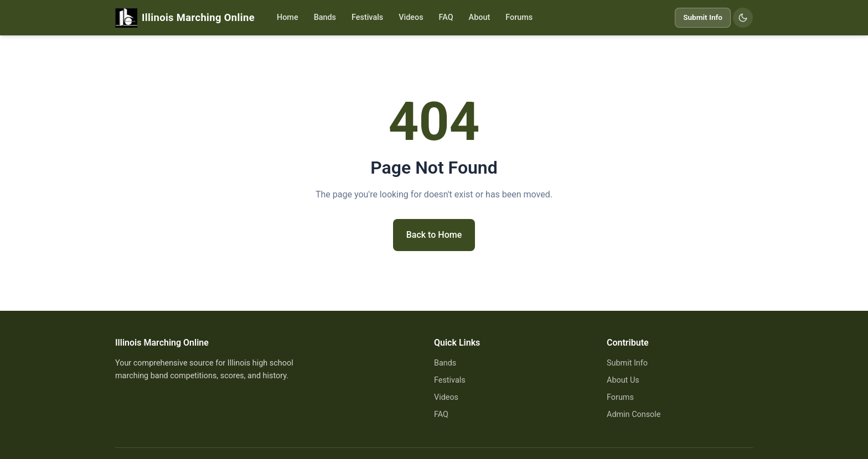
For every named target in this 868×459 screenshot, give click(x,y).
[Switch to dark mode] (743, 18)
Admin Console (634, 414)
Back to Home (434, 235)
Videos (411, 17)
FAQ (446, 17)
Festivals (367, 17)
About (480, 17)
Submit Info (703, 17)
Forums (519, 17)
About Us (623, 380)
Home (288, 17)
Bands (325, 17)
